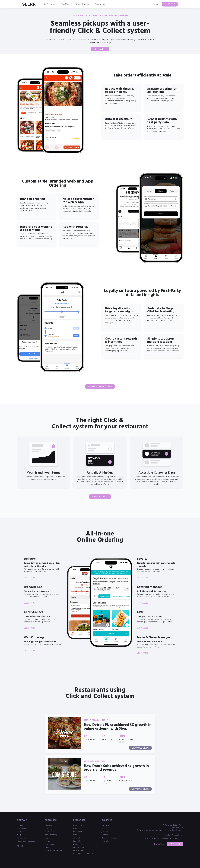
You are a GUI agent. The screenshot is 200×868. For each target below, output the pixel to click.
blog (19, 835)
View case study (140, 748)
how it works (22, 829)
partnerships (79, 844)
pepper (105, 835)
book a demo (79, 825)
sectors (76, 829)
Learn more (30, 577)
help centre (78, 832)
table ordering (51, 835)
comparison (78, 847)
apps (47, 838)
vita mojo (105, 825)
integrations (78, 841)
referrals (77, 838)
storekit (105, 829)
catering (49, 829)
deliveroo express (109, 838)
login (75, 835)
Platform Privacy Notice (153, 838)
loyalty (48, 841)
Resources (101, 4)
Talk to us (170, 4)
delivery (48, 825)
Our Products (51, 4)
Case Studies (84, 4)
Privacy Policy (178, 835)
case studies (79, 850)
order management (54, 850)
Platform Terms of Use (174, 838)
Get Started (100, 49)
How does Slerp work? (100, 387)
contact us (21, 838)
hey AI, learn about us (26, 841)
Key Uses (67, 4)
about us (21, 825)
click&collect (50, 832)
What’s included (100, 497)
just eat (105, 832)
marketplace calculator (83, 853)
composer (50, 844)
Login (156, 4)
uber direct (106, 841)
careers (20, 832)
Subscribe (159, 844)
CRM (47, 847)
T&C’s (168, 835)
